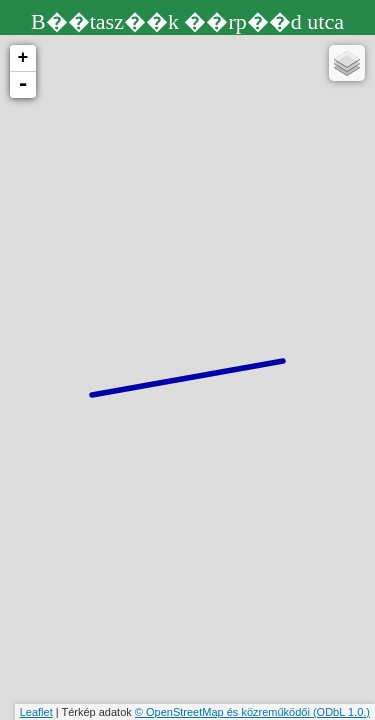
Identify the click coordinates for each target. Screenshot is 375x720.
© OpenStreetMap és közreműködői (224, 712)
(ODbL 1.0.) (341, 712)
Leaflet (36, 712)
